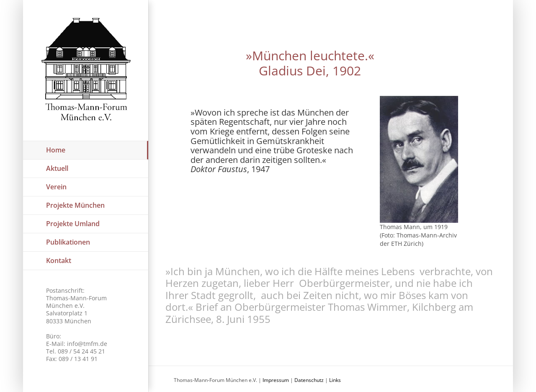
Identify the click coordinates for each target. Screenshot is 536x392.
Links (335, 380)
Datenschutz (309, 380)
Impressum (276, 380)
